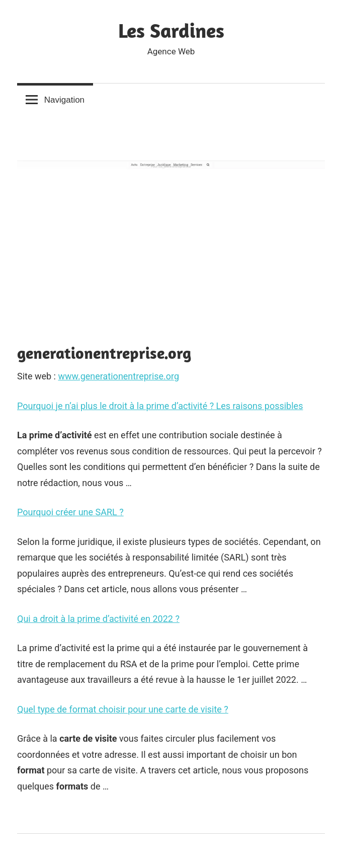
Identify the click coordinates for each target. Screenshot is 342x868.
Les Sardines (171, 30)
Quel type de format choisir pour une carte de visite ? (123, 709)
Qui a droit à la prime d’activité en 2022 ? (98, 619)
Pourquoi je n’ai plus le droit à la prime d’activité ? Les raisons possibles (160, 406)
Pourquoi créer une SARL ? (70, 512)
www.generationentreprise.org (118, 376)
